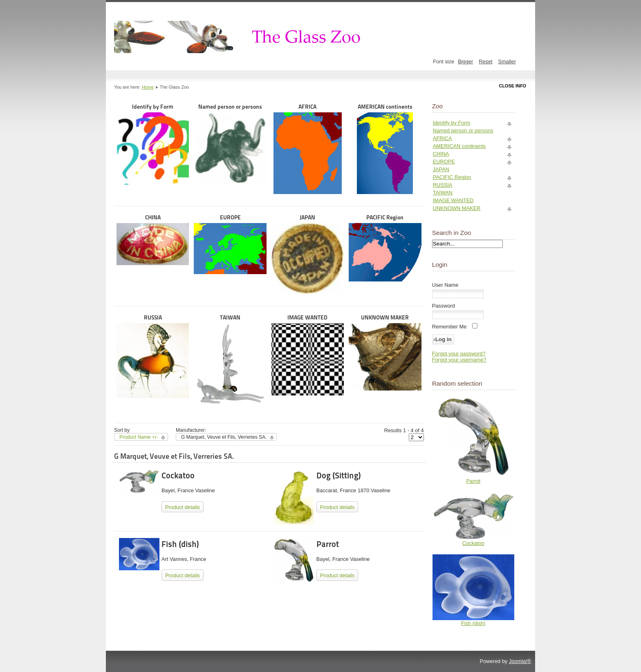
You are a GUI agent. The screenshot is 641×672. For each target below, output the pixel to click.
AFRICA (308, 149)
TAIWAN (230, 359)
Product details (183, 507)
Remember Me (449, 327)
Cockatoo (178, 476)
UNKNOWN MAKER (385, 352)
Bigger (465, 61)
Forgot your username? (459, 360)
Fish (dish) (180, 544)
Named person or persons (230, 144)
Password (444, 306)
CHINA (153, 240)
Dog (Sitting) (338, 476)
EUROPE (230, 244)
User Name (445, 285)
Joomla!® (520, 661)
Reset (485, 61)
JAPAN (308, 254)
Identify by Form (153, 144)
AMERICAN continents (385, 149)
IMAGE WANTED (308, 355)
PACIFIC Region (385, 248)
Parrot (328, 544)
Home (148, 87)
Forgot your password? (459, 354)
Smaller (507, 61)
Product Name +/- (139, 437)
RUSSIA (153, 356)
